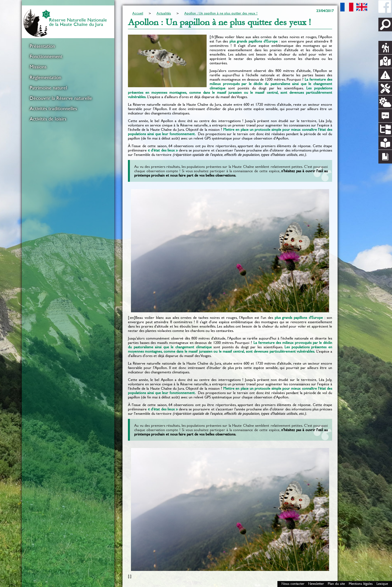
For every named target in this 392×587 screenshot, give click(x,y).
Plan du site (336, 584)
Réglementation (45, 77)
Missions (38, 67)
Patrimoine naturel (48, 88)
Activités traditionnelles (53, 108)
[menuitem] (68, 46)
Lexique (382, 584)
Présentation (42, 46)
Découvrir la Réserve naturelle (61, 98)
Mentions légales (361, 584)
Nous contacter (293, 584)
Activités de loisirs (48, 119)
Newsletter (316, 584)
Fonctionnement (46, 56)
